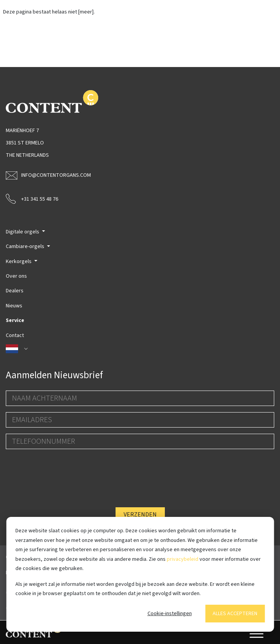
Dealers (15, 291)
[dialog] (140, 574)
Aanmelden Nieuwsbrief (54, 375)
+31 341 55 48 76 (32, 198)
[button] (140, 349)
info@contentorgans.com (48, 175)
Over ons (16, 276)
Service (15, 320)
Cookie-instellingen (170, 614)
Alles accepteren (235, 614)
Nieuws (14, 306)
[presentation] (64, 470)
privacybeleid (183, 559)
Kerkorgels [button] (19, 262)
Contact (15, 335)
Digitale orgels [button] (23, 232)
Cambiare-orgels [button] (26, 247)
